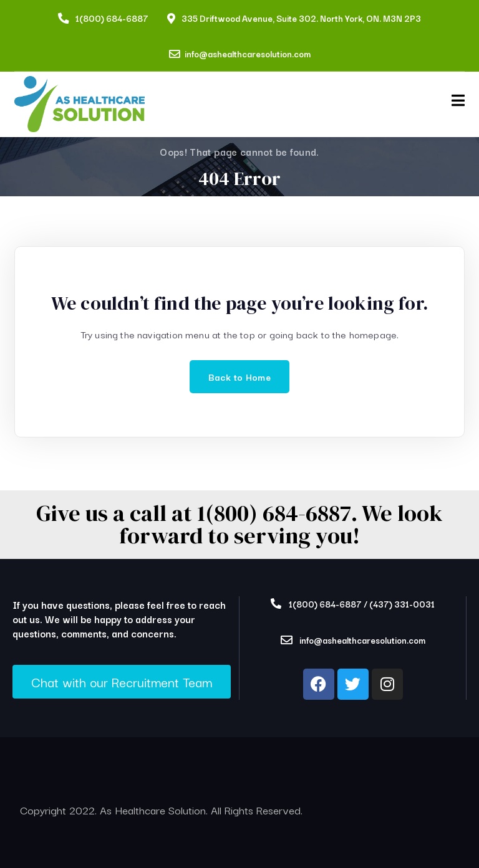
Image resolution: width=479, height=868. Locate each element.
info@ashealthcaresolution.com (248, 54)
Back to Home (239, 377)
